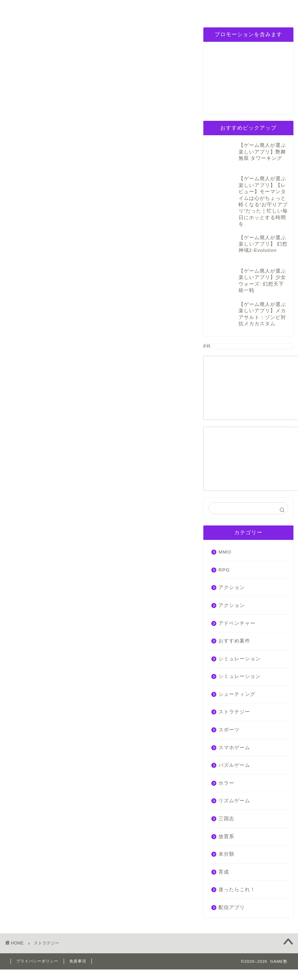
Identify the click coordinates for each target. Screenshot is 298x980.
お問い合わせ (271, 9)
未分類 (226, 839)
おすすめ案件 (234, 626)
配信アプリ (232, 892)
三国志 (191, 9)
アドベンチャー (237, 608)
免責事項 (78, 946)
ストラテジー (234, 697)
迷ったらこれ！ (237, 874)
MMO (225, 537)
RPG (69, 9)
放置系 (226, 821)
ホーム (27, 9)
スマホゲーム (234, 732)
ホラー (226, 768)
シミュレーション (110, 12)
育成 (224, 857)
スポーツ (229, 715)
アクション (232, 572)
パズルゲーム (150, 9)
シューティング (237, 679)
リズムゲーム (234, 786)
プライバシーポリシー (231, 12)
